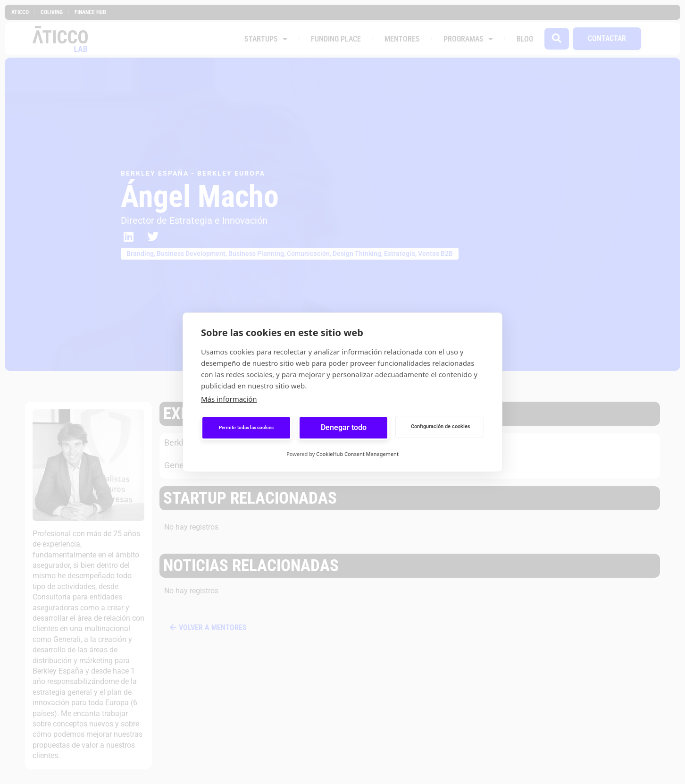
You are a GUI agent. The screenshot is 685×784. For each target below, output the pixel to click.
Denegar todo (344, 427)
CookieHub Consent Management (357, 454)
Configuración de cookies (441, 426)
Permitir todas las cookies (246, 427)
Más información (229, 399)
